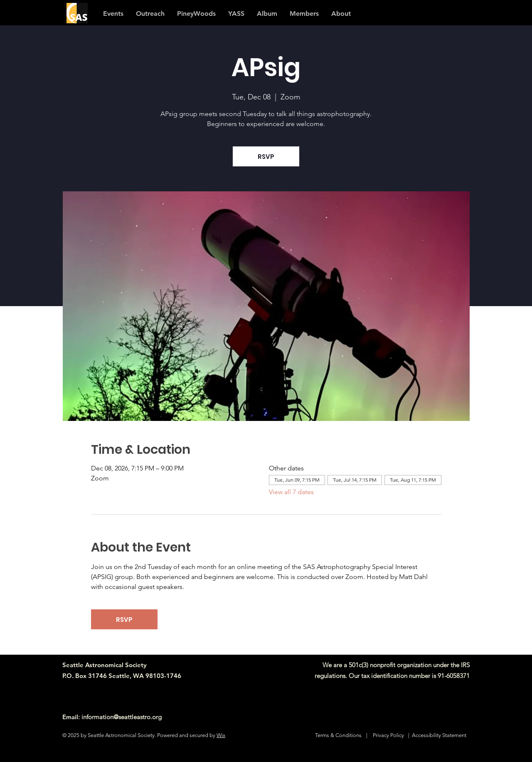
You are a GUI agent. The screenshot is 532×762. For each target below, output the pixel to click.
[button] (304, 14)
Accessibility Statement (439, 735)
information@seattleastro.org (122, 717)
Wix (221, 735)
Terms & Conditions (338, 735)
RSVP (266, 157)
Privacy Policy (388, 735)
